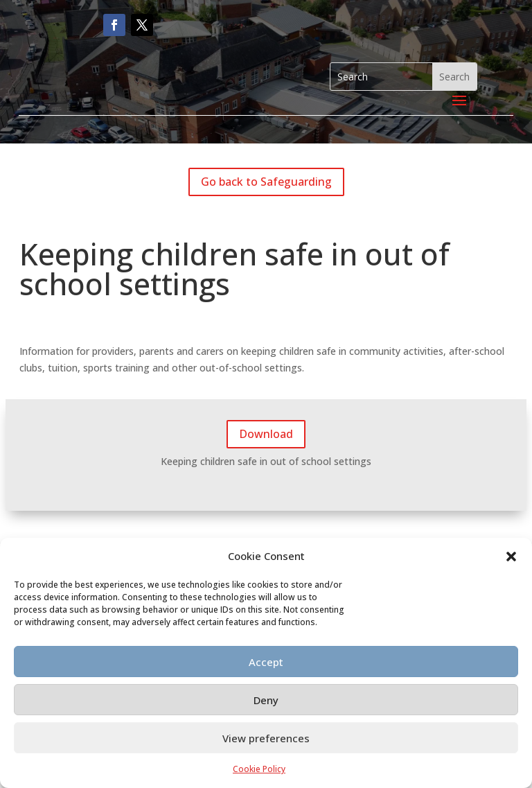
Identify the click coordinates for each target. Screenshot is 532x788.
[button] (511, 557)
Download (266, 434)
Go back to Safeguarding (266, 182)
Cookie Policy (259, 769)
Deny (266, 700)
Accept (266, 662)
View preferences (266, 738)
